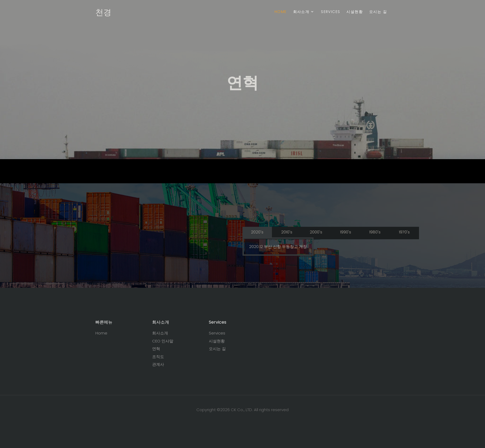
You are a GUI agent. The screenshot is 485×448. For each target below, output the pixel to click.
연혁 (156, 349)
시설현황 (355, 12)
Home (281, 12)
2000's (316, 232)
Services (330, 12)
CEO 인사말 (163, 341)
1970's (404, 232)
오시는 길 (378, 12)
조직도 (158, 357)
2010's (287, 232)
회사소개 (301, 12)
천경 (103, 12)
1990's (346, 232)
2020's (257, 232)
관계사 (158, 364)
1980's (375, 232)
